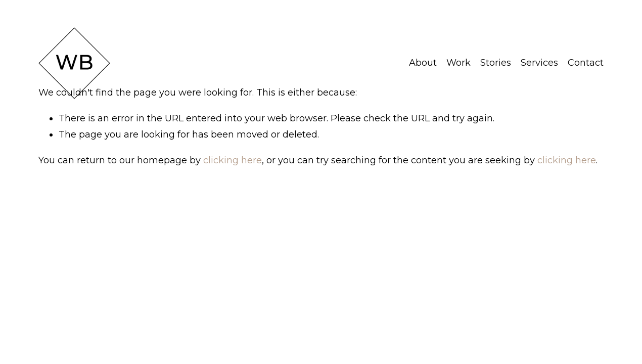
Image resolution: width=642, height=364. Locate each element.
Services (539, 63)
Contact (586, 63)
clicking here (233, 160)
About (423, 63)
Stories (496, 63)
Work (458, 63)
